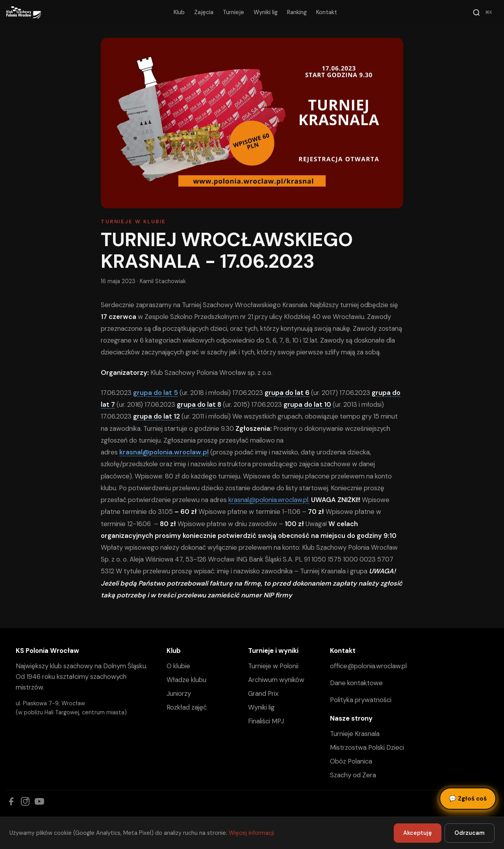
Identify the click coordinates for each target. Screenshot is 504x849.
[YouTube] (39, 801)
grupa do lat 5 (156, 393)
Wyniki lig (266, 12)
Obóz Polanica (351, 761)
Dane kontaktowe (356, 683)
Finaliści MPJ (266, 721)
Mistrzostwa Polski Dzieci (367, 747)
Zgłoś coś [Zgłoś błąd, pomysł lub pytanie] (468, 799)
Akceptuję (418, 833)
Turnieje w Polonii (273, 666)
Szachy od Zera (353, 775)
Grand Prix (263, 693)
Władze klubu (186, 680)
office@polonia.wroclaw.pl (368, 666)
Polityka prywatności (361, 700)
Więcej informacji (251, 833)
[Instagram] (25, 801)
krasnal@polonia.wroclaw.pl (164, 452)
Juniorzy (179, 693)
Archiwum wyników (276, 680)
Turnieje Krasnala (355, 734)
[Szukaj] (484, 13)
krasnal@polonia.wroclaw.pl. (269, 500)
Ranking (297, 12)
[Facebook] (11, 801)
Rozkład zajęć (187, 707)
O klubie (178, 666)
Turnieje (233, 12)
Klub (179, 12)
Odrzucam (470, 833)
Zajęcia (204, 12)
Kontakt (327, 12)
